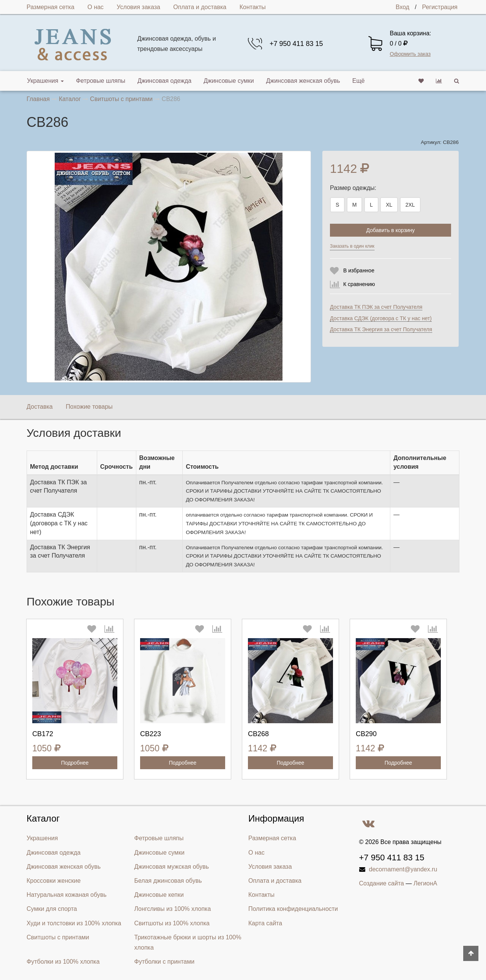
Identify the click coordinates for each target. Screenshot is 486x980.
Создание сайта (382, 883)
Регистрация (440, 7)
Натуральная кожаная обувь (67, 895)
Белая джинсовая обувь (168, 881)
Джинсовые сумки (229, 81)
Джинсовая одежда (164, 81)
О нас (95, 7)
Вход (402, 7)
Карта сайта (265, 923)
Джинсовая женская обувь (303, 81)
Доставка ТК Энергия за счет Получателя (381, 329)
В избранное (359, 270)
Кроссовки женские (54, 881)
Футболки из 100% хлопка (63, 962)
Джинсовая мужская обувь (172, 867)
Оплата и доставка (200, 7)
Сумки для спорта (52, 909)
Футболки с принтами (165, 962)
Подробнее (75, 763)
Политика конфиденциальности (293, 909)
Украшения (45, 81)
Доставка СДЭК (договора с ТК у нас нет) (381, 318)
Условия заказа (138, 7)
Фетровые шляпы (101, 81)
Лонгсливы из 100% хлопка (173, 909)
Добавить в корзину (391, 230)
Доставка (40, 407)
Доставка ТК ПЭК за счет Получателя (376, 307)
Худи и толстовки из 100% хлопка (74, 923)
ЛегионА (425, 883)
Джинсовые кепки (159, 895)
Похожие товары (89, 407)
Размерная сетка (50, 7)
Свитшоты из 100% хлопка (172, 923)
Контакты (253, 7)
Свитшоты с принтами (58, 937)
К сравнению (359, 284)
